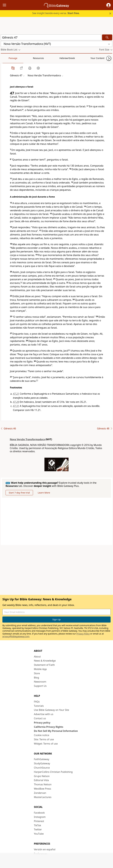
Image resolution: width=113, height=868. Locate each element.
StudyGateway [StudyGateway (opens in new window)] (42, 763)
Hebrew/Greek (40, 58)
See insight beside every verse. (56, 13)
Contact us (40, 718)
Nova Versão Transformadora (27, 439)
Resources (22, 58)
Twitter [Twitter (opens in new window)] (38, 829)
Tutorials (39, 706)
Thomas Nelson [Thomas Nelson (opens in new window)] (43, 784)
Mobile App (40, 669)
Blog (36, 678)
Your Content (60, 58)
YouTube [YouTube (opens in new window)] (39, 834)
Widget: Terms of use (46, 744)
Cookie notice (42, 735)
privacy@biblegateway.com (16, 636)
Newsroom (40, 682)
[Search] (107, 37)
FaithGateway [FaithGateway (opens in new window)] (42, 759)
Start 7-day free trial (19, 493)
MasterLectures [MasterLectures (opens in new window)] (43, 797)
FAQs (37, 702)
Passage (8, 58)
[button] (108, 5)
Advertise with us (44, 714)
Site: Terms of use (44, 739)
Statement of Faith (44, 665)
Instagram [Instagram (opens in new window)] (40, 817)
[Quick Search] (51, 37)
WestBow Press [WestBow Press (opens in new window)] (42, 789)
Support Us (40, 686)
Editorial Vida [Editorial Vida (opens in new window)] (41, 780)
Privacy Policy (83, 634)
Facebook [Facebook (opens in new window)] (39, 813)
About (37, 657)
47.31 (16, 406)
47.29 (16, 402)
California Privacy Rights (49, 727)
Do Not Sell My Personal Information (56, 731)
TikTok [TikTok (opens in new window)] (38, 825)
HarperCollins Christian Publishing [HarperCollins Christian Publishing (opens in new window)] (53, 772)
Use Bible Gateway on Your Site (51, 710)
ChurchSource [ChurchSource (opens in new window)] (42, 768)
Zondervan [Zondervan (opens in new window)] (40, 793)
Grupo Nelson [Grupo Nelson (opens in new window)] (42, 776)
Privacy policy (42, 723)
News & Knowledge (45, 661)
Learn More (44, 493)
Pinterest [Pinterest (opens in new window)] (39, 821)
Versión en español (45, 849)
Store (37, 673)
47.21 (16, 394)
